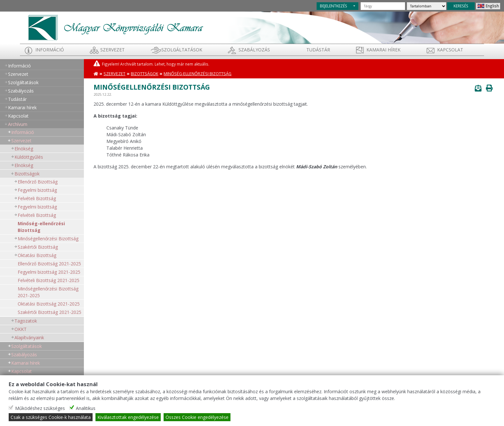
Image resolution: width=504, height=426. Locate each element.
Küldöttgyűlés (29, 157)
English (492, 6)
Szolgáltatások (182, 50)
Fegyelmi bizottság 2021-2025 (49, 272)
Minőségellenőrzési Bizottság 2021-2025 (48, 292)
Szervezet (113, 50)
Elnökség (24, 149)
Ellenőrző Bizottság (38, 182)
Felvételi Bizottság (37, 198)
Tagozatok (26, 321)
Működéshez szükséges (40, 408)
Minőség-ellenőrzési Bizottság (41, 227)
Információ (50, 50)
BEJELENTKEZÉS (333, 6)
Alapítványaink (29, 337)
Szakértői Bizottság (38, 247)
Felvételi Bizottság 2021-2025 (49, 280)
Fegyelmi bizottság (37, 190)
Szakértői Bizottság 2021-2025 (50, 312)
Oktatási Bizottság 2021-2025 (49, 304)
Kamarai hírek (383, 50)
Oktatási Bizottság (37, 255)
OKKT (21, 329)
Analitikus (86, 408)
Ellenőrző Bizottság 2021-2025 (49, 264)
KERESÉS (461, 6)
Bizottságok (27, 174)
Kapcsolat (450, 50)
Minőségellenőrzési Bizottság (48, 239)
